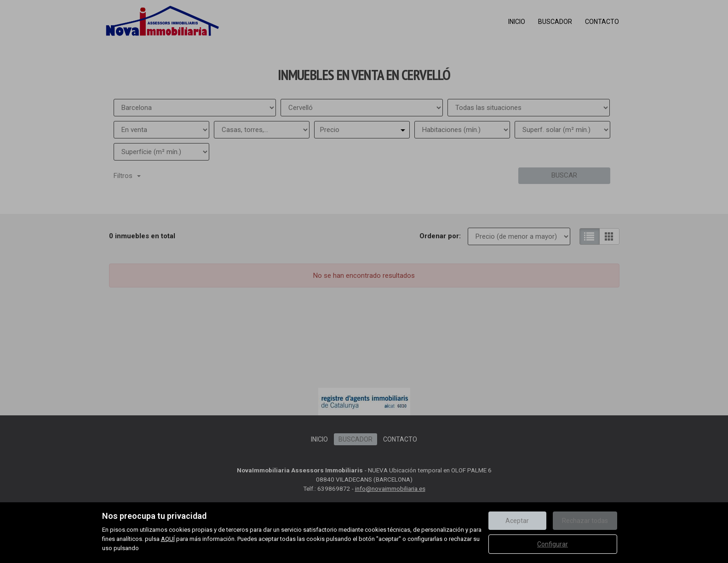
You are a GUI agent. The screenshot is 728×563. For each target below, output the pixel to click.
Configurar (553, 544)
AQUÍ (168, 539)
